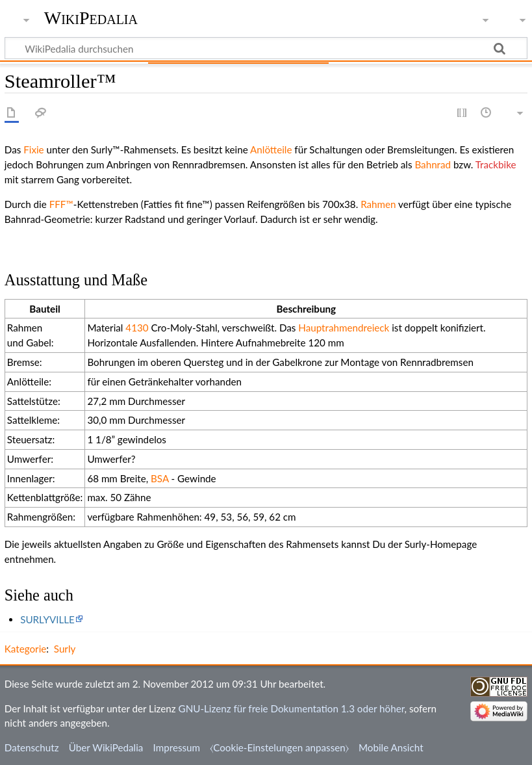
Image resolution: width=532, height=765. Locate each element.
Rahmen (378, 204)
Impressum (177, 747)
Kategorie (25, 649)
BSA (160, 478)
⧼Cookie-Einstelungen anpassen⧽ (279, 747)
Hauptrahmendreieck (344, 328)
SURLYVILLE (47, 619)
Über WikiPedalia (106, 747)
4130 (137, 328)
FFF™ (61, 204)
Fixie (33, 149)
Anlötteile (271, 149)
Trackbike (496, 164)
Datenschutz (32, 747)
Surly (65, 649)
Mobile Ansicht (391, 747)
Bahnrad (433, 164)
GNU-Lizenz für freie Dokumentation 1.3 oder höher (292, 708)
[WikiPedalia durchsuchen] (266, 48)
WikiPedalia (91, 18)
